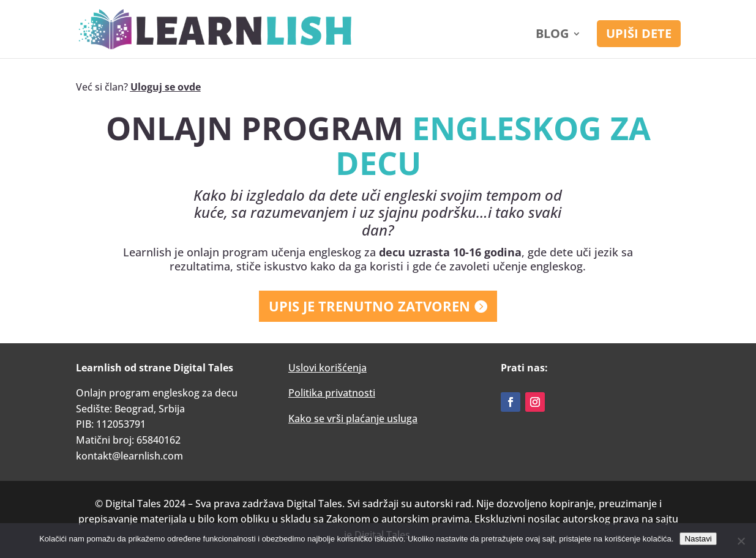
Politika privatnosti (332, 393)
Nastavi (698, 539)
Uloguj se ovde (166, 87)
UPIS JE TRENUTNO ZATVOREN (369, 306)
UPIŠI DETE (639, 33)
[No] (741, 541)
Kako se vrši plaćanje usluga (353, 418)
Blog (552, 35)
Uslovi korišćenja (327, 368)
